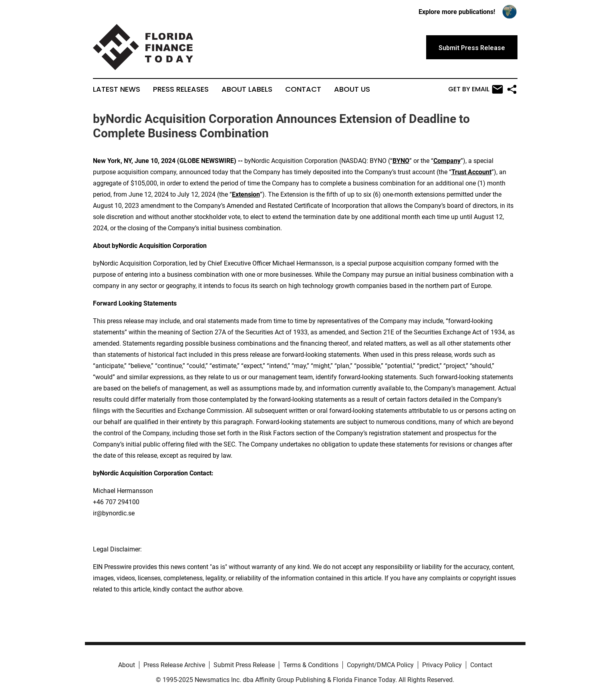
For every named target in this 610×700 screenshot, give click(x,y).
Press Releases (181, 89)
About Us (352, 89)
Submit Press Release (244, 665)
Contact (303, 89)
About (127, 665)
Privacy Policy (442, 665)
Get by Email (476, 89)
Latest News (117, 89)
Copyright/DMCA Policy (380, 665)
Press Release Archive (174, 665)
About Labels (247, 89)
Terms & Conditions (311, 665)
